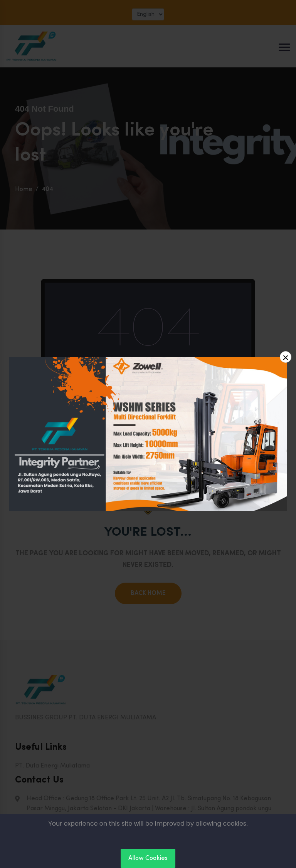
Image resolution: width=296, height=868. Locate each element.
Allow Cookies (148, 858)
